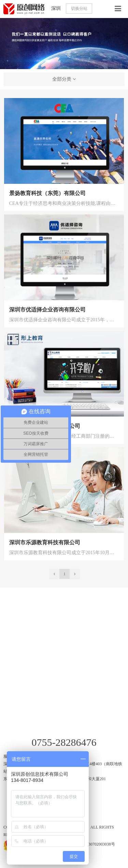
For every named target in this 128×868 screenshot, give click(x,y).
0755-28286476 (64, 742)
